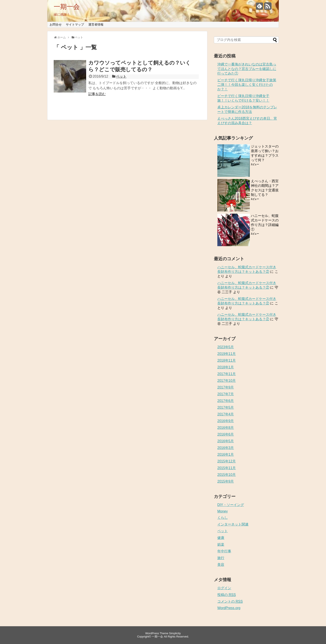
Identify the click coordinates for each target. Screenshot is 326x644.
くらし (223, 518)
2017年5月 (226, 407)
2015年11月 (227, 468)
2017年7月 (226, 394)
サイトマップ (75, 24)
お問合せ (56, 24)
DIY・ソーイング (231, 505)
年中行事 (224, 551)
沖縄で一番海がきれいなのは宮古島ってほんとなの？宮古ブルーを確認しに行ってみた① (247, 69)
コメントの (230, 601)
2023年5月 (226, 347)
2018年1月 (226, 367)
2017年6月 (226, 401)
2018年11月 (227, 360)
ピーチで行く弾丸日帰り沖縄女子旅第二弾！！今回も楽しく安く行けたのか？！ (247, 85)
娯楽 (221, 544)
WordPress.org (229, 608)
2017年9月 (226, 387)
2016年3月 (226, 448)
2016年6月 (226, 434)
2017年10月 (227, 381)
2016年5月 (226, 441)
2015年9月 (226, 481)
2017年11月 (227, 374)
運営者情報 (96, 24)
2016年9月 (226, 421)
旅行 (221, 558)
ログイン (224, 588)
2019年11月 (227, 354)
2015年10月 (227, 475)
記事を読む (97, 94)
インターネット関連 (233, 524)
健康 (221, 538)
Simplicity (175, 633)
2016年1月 (226, 455)
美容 (221, 565)
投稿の (227, 595)
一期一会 (67, 7)
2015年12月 (227, 461)
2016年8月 (226, 428)
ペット (121, 76)
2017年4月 (226, 414)
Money (223, 511)
